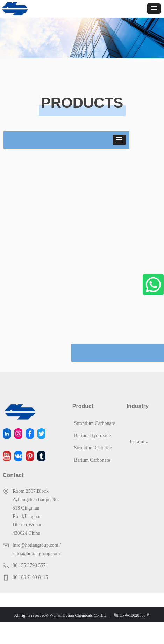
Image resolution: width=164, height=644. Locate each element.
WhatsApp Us (153, 285)
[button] (154, 9)
